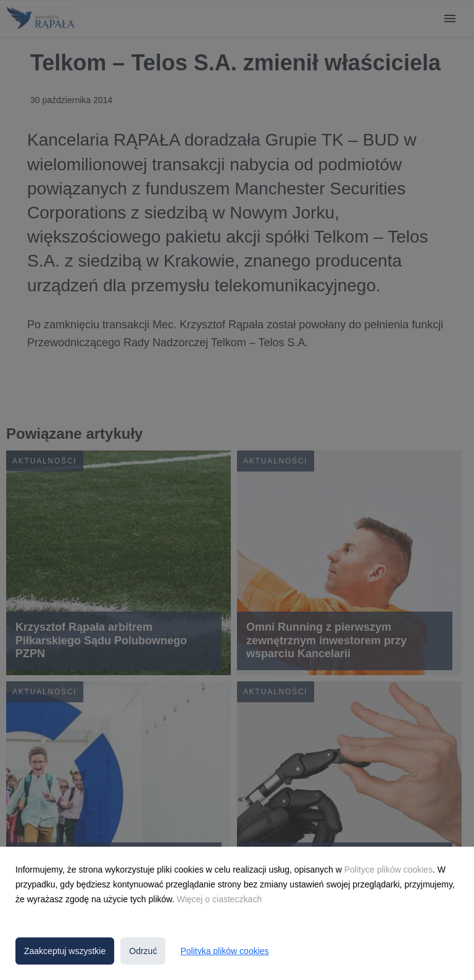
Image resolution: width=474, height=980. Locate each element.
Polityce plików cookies (389, 870)
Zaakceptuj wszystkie (65, 951)
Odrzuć (143, 951)
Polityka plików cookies (224, 951)
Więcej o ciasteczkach (219, 899)
